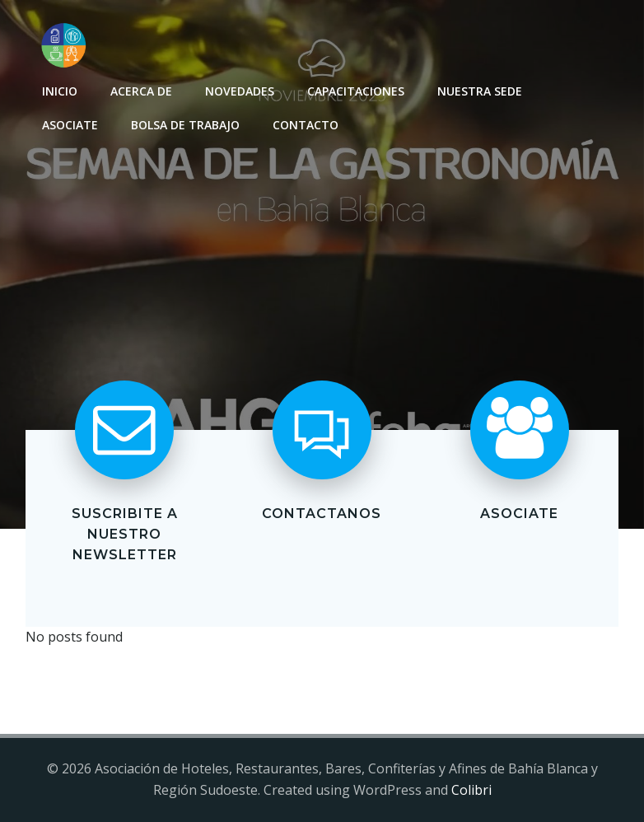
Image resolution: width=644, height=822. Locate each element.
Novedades (240, 91)
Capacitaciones (356, 91)
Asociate (70, 125)
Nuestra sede (480, 91)
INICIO (60, 91)
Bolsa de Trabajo (185, 125)
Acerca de (141, 91)
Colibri (471, 790)
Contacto (306, 125)
